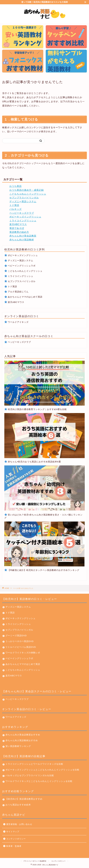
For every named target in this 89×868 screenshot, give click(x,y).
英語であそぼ (17, 228)
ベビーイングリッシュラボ (20, 266)
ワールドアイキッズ (18, 322)
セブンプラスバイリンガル (24, 198)
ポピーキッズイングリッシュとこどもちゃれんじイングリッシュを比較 (41, 770)
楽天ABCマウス (18, 224)
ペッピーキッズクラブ (22, 213)
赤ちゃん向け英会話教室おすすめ (23, 735)
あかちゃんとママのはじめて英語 (25, 297)
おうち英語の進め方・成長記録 (27, 190)
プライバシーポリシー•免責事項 (35, 861)
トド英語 (14, 205)
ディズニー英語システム (23, 202)
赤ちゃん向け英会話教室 (23, 236)
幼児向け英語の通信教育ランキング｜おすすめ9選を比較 (37, 409)
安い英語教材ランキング (18, 746)
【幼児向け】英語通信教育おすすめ (24, 799)
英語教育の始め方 (19, 232)
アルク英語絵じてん (18, 292)
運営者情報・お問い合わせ (19, 824)
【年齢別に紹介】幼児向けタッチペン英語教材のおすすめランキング (44, 570)
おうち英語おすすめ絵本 (18, 805)
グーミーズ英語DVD (16, 636)
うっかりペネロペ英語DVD (20, 641)
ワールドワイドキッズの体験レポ (23, 653)
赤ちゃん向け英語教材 (22, 240)
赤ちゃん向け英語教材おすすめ (22, 740)
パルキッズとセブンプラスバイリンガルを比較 (28, 775)
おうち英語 (16, 186)
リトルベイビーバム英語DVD (21, 647)
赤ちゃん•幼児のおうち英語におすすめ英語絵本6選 (34, 462)
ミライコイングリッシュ (23, 221)
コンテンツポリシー (16, 839)
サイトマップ (13, 832)
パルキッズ (16, 209)
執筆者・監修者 (14, 846)
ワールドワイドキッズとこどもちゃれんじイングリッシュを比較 (38, 781)
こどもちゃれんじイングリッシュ (28, 194)
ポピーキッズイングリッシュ (25, 217)
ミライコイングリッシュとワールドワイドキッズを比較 (33, 764)
